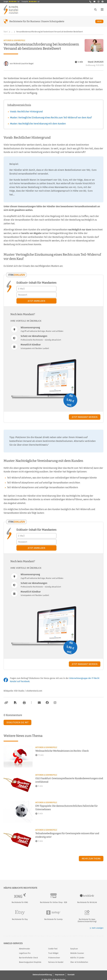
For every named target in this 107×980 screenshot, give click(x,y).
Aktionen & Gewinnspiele (14, 40)
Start (6, 32)
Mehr (100, 21)
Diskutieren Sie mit (17, 722)
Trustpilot (30, 2)
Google (11, 2)
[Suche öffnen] (95, 10)
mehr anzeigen (97, 928)
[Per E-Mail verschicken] (39, 703)
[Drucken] (24, 703)
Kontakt (71, 975)
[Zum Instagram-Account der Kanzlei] (55, 703)
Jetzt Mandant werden (85, 417)
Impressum (60, 975)
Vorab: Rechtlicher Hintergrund (26, 112)
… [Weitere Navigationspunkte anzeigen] (12, 32)
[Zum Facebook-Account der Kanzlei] (47, 703)
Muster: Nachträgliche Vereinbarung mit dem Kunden (38, 124)
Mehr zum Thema (91, 859)
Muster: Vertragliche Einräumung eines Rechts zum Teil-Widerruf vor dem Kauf (51, 118)
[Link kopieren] (6, 703)
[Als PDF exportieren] (15, 703)
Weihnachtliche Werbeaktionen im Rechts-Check (62, 751)
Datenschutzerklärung (42, 975)
